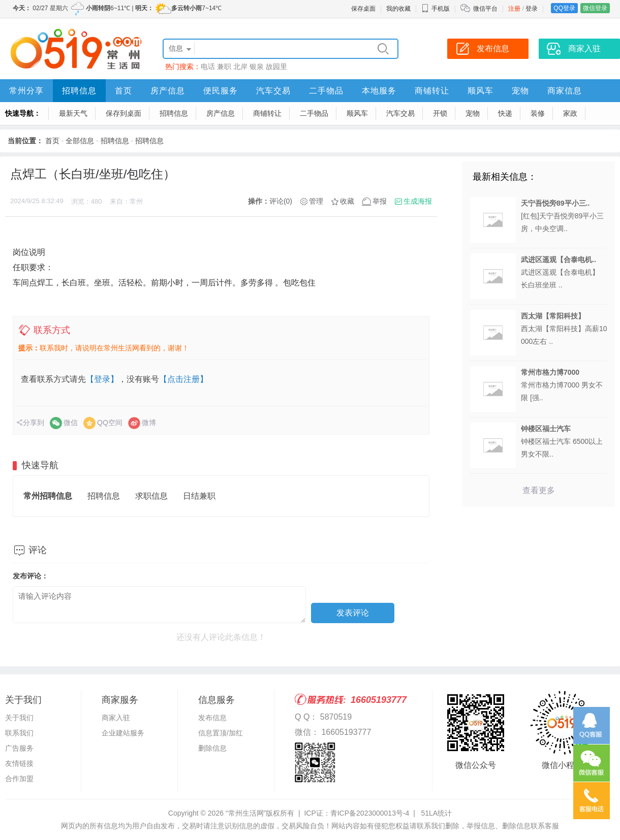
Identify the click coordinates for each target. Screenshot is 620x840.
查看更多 (539, 490)
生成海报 (418, 201)
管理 (316, 201)
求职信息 (151, 496)
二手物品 (326, 91)
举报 (380, 201)
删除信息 (212, 748)
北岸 (240, 67)
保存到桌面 (123, 113)
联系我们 (19, 733)
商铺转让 (432, 91)
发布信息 (212, 718)
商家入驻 (116, 718)
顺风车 (480, 91)
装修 (538, 113)
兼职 (224, 67)
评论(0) (281, 201)
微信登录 (595, 8)
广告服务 (19, 748)
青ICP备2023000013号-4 (370, 813)
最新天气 (73, 113)
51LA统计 (436, 813)
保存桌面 (363, 9)
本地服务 (379, 91)
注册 (514, 9)
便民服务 (221, 91)
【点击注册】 (183, 379)
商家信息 (565, 91)
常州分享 (26, 91)
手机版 (436, 9)
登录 (532, 9)
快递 (505, 113)
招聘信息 (79, 91)
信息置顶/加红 (221, 733)
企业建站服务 (123, 733)
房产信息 (168, 91)
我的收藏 (398, 9)
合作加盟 (19, 779)
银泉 (257, 67)
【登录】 (102, 379)
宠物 (520, 91)
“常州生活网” (246, 813)
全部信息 (80, 141)
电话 (208, 67)
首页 (123, 91)
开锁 (440, 113)
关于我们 (19, 718)
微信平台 (485, 9)
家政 (570, 113)
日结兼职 (199, 496)
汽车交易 (273, 91)
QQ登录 (564, 8)
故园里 (276, 67)
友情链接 (19, 763)
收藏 (347, 201)
